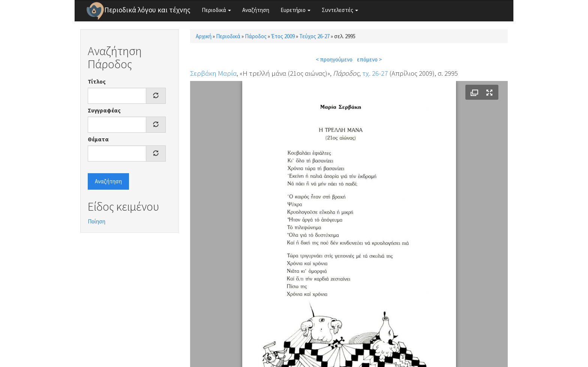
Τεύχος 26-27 (314, 36)
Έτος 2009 (283, 36)
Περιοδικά (216, 10)
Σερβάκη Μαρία (213, 73)
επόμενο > (369, 59)
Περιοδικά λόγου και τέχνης (147, 10)
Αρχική (204, 36)
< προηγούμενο (334, 59)
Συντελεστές (340, 10)
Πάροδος (256, 36)
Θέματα (98, 139)
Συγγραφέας (104, 110)
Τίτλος (97, 82)
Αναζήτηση (256, 10)
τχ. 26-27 (375, 73)
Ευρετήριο (295, 10)
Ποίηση (97, 221)
